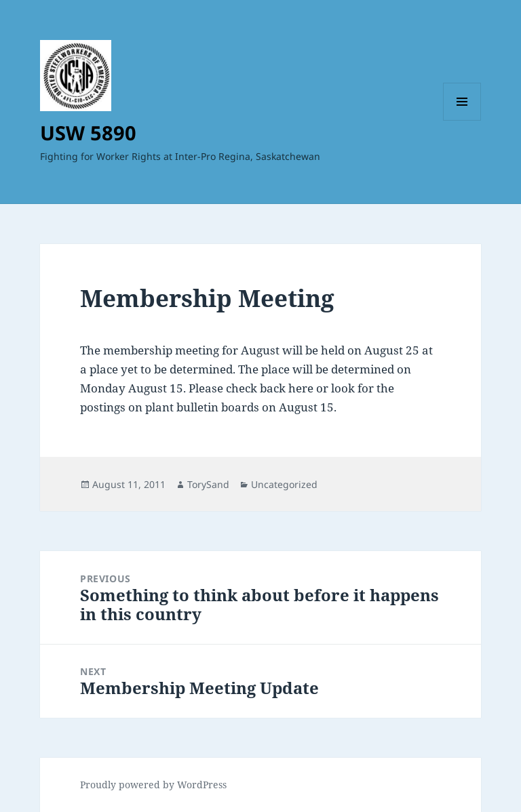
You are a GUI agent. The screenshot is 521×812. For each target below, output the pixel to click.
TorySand (208, 484)
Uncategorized (284, 484)
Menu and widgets (462, 120)
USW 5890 (88, 133)
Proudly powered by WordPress (153, 785)
